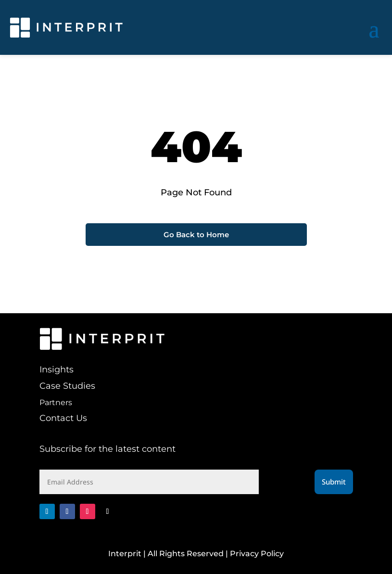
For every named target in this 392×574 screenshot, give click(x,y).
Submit (334, 482)
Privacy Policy (257, 554)
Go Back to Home (196, 235)
